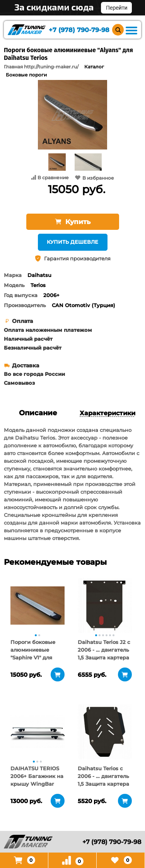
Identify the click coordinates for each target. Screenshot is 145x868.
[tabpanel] (38, 605)
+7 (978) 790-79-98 (79, 30)
